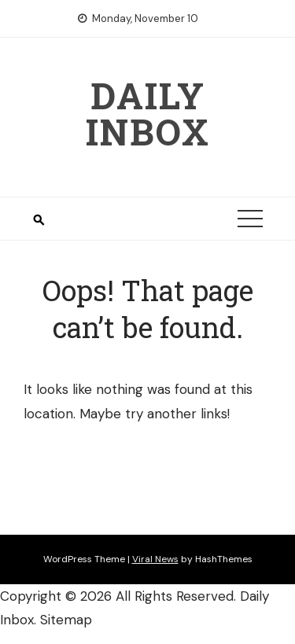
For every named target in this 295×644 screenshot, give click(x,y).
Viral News (155, 559)
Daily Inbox (148, 113)
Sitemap (66, 620)
